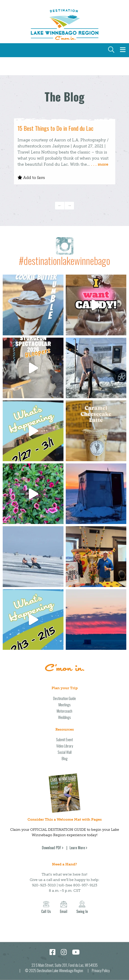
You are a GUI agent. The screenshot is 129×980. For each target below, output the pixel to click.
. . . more (100, 164)
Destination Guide (64, 698)
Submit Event (64, 740)
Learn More (77, 848)
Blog (65, 759)
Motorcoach (64, 711)
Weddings (64, 717)
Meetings (65, 705)
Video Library (65, 746)
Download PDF (51, 848)
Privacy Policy (101, 971)
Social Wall (65, 752)
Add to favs (31, 178)
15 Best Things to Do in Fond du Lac (55, 128)
